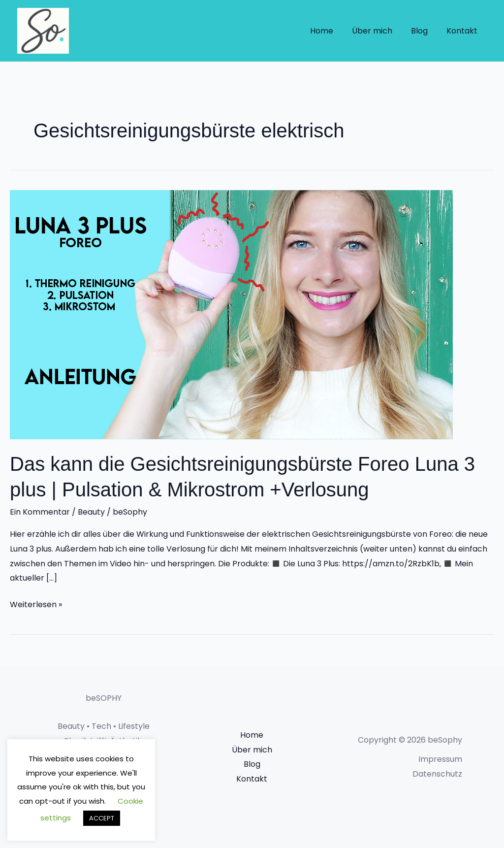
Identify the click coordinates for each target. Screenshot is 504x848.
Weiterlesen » (36, 604)
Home (332, 31)
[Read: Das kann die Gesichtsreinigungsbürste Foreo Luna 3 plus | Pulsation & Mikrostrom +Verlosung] (231, 314)
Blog (424, 31)
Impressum (440, 759)
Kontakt (463, 31)
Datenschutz (437, 774)
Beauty (91, 512)
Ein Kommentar (40, 512)
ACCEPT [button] (102, 818)
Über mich (379, 31)
